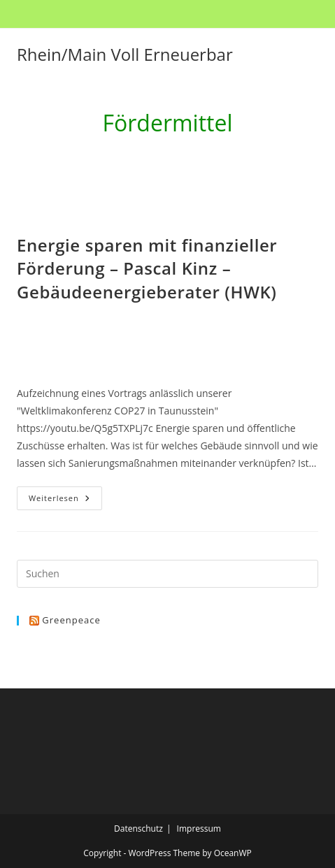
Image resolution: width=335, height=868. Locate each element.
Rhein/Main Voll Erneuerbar (125, 54)
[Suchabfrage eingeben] (167, 574)
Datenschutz (138, 829)
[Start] (134, 159)
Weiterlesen (65, 501)
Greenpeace (71, 620)
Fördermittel (179, 159)
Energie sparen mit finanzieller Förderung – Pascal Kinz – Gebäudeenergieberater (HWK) (147, 268)
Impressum (199, 829)
